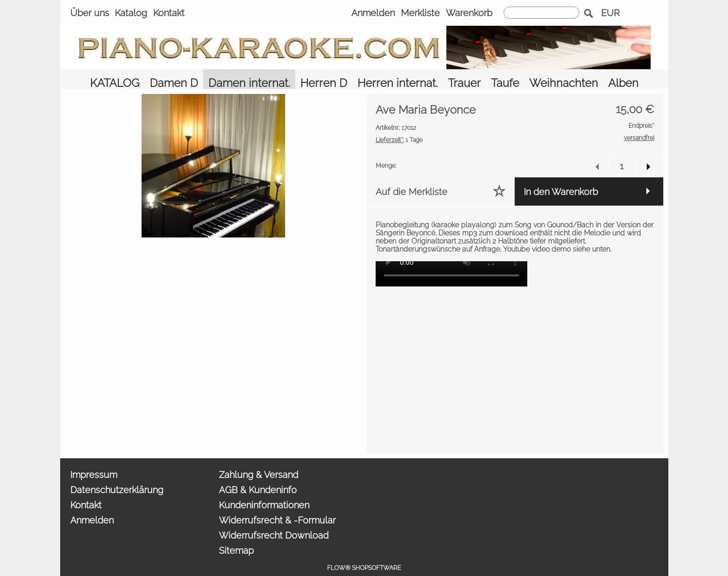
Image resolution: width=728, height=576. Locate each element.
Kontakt (169, 13)
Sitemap (236, 537)
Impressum (94, 461)
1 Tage (399, 126)
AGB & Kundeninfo (258, 476)
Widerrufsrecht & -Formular (277, 507)
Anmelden (373, 13)
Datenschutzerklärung (117, 476)
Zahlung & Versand (259, 461)
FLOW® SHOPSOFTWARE (364, 554)
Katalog (131, 13)
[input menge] (622, 152)
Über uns (90, 13)
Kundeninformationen (264, 491)
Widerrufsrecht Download (274, 522)
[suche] (541, 13)
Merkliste (420, 13)
